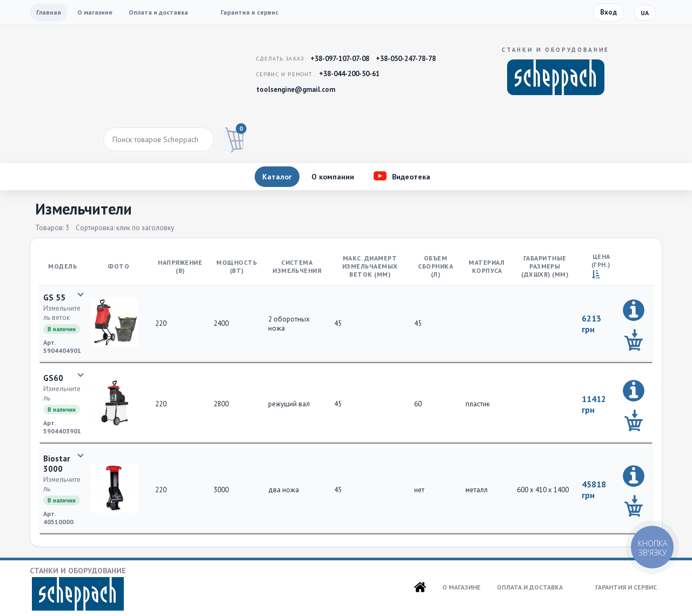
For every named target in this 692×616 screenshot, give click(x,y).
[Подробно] (634, 310)
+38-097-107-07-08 (340, 59)
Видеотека (411, 177)
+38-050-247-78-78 (406, 59)
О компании (333, 177)
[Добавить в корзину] (634, 340)
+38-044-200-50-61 (349, 74)
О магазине (95, 12)
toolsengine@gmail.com (296, 89)
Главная (49, 12)
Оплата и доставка (158, 12)
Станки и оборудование (78, 588)
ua (645, 13)
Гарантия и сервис (249, 12)
